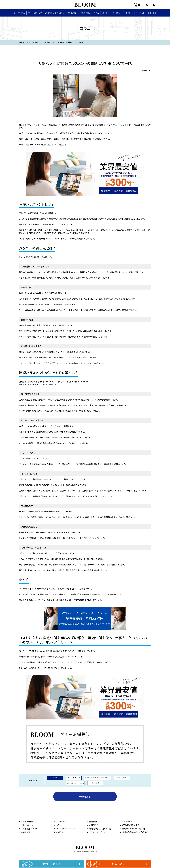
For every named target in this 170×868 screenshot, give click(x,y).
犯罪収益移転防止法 (131, 825)
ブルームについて (35, 13)
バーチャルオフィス (74, 778)
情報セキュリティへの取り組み (135, 829)
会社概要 (93, 822)
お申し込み (152, 13)
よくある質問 (61, 822)
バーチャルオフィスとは (111, 13)
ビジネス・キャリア (122, 778)
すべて (55, 778)
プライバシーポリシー (98, 832)
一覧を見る (85, 796)
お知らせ (127, 13)
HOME (22, 42)
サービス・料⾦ (19, 13)
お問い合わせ (139, 13)
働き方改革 (95, 783)
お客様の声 (71, 13)
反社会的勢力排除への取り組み (135, 832)
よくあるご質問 (85, 13)
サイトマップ (127, 822)
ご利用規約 (94, 825)
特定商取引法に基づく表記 (100, 829)
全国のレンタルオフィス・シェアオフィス (98, 778)
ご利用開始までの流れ (54, 13)
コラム (96, 13)
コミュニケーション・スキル (75, 783)
